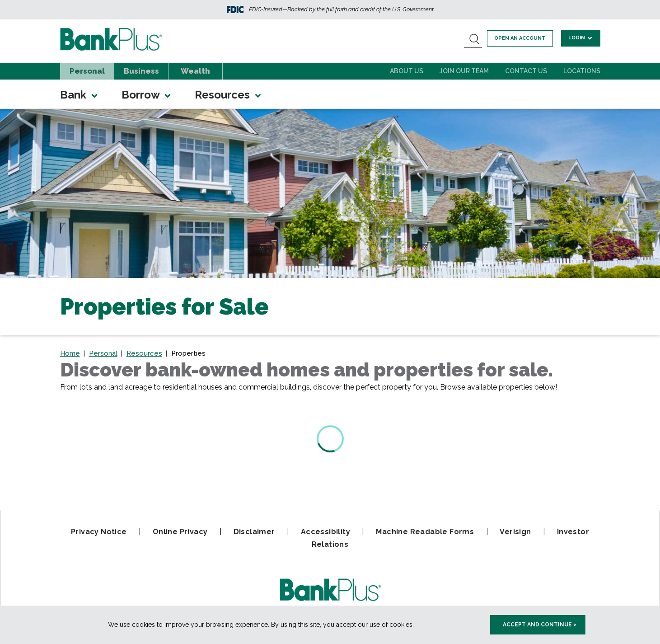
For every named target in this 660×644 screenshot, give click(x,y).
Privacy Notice (99, 532)
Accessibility (325, 532)
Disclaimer (254, 532)
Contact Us (526, 71)
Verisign (515, 532)
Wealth (195, 71)
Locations (582, 71)
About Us (407, 71)
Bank (80, 95)
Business (141, 71)
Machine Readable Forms (425, 532)
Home (70, 353)
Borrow (147, 95)
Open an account (523, 38)
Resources (229, 95)
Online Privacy (180, 532)
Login (582, 38)
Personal (87, 71)
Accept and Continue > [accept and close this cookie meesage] (540, 625)
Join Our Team (464, 71)
